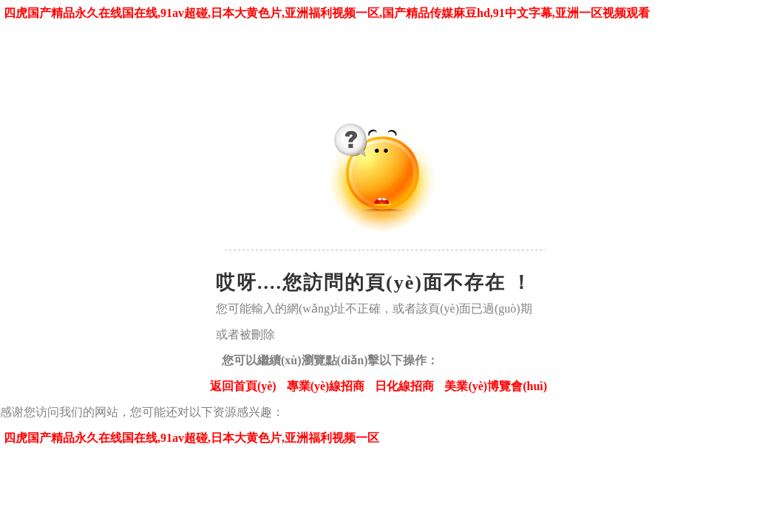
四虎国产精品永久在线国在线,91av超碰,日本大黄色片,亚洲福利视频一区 (191, 438)
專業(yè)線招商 (326, 386)
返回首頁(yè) (243, 386)
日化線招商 (404, 386)
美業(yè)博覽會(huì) (496, 386)
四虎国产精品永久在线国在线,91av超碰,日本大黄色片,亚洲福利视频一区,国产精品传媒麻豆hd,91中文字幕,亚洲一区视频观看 (327, 13)
